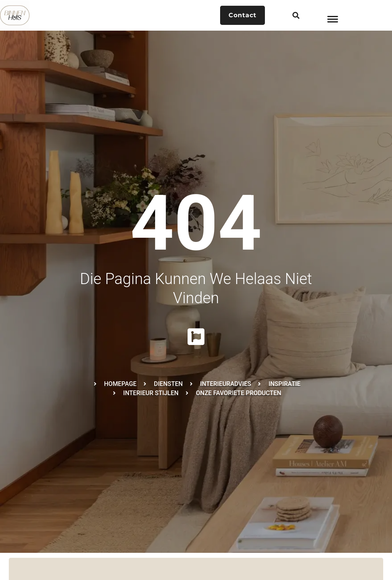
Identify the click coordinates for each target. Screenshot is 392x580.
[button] (296, 16)
